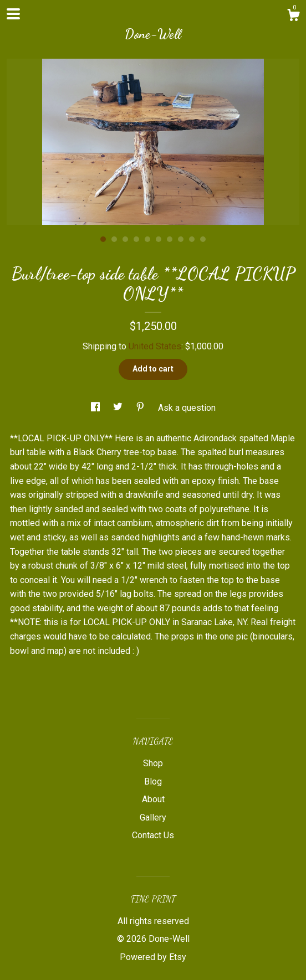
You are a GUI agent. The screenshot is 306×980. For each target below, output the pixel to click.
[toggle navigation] (13, 14)
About (153, 799)
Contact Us (153, 835)
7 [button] (170, 239)
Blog (153, 782)
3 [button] (125, 239)
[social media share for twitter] (119, 408)
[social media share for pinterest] (141, 408)
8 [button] (181, 239)
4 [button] (136, 239)
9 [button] (192, 239)
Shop (153, 763)
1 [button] (103, 239)
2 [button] (114, 239)
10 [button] (203, 239)
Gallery (153, 817)
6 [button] (159, 239)
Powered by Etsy (153, 957)
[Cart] (293, 17)
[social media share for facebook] (96, 408)
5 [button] (147, 239)
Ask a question (187, 408)
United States (155, 346)
